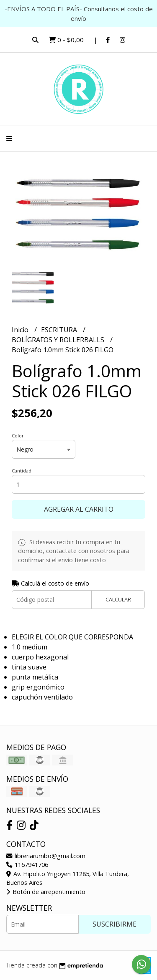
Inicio (21, 330)
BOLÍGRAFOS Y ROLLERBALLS (59, 340)
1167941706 (27, 865)
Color (18, 436)
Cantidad (22, 471)
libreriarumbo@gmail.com (46, 856)
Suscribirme (115, 924)
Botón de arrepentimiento (46, 892)
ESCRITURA (60, 330)
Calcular (118, 599)
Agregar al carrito (79, 509)
